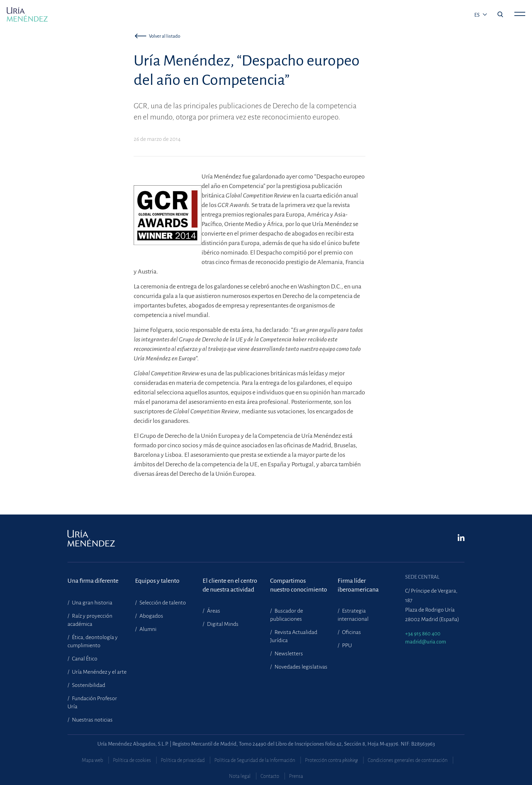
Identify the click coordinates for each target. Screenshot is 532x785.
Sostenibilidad (88, 685)
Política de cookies (132, 760)
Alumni (147, 629)
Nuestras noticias (92, 720)
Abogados (151, 616)
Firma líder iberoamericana (358, 585)
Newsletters (288, 654)
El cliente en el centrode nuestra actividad (230, 585)
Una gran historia (92, 603)
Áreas (213, 611)
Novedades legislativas (300, 667)
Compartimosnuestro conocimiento (299, 585)
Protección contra (331, 760)
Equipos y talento (157, 581)
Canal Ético (84, 659)
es (478, 15)
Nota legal (240, 776)
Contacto (270, 776)
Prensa (296, 776)
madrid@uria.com (426, 642)
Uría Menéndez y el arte (99, 672)
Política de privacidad (183, 760)
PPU (346, 646)
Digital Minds (222, 624)
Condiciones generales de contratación (408, 760)
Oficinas (351, 632)
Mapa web (92, 760)
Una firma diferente (93, 581)
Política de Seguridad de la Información (255, 760)
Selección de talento (162, 603)
